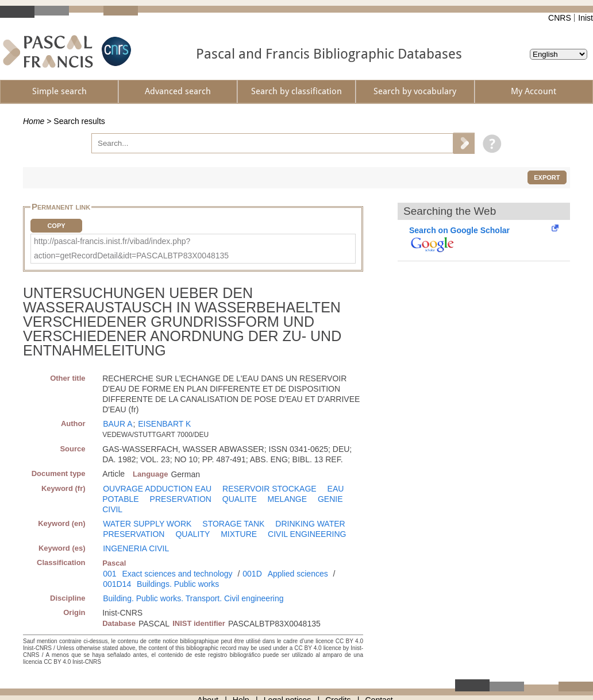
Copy (56, 226)
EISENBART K (164, 424)
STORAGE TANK (233, 524)
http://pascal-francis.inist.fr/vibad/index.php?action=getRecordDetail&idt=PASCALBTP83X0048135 (131, 248)
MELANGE (287, 499)
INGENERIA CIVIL (136, 548)
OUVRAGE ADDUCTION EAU (157, 489)
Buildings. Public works (178, 584)
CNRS (560, 18)
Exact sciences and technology (177, 574)
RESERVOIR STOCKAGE (269, 489)
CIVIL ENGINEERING (307, 534)
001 (109, 574)
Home (34, 121)
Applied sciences (298, 574)
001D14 (117, 584)
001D (252, 574)
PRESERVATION (181, 499)
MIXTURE (239, 534)
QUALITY (192, 534)
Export (547, 177)
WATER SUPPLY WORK (147, 524)
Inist (586, 18)
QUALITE (240, 499)
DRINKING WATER (310, 524)
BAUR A (118, 424)
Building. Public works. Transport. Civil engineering (193, 598)
